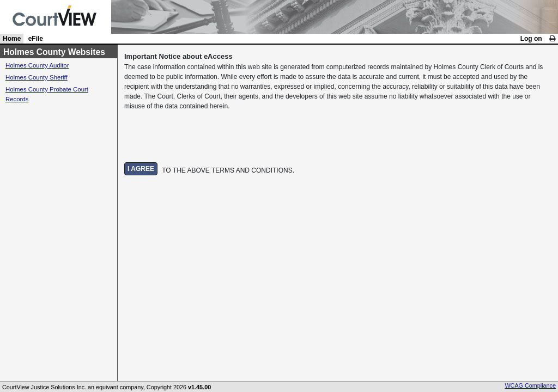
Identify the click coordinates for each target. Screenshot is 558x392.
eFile (36, 39)
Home (12, 39)
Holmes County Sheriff (37, 77)
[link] (552, 39)
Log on (531, 39)
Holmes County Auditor (37, 65)
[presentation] (207, 137)
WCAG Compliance (530, 385)
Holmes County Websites (54, 52)
